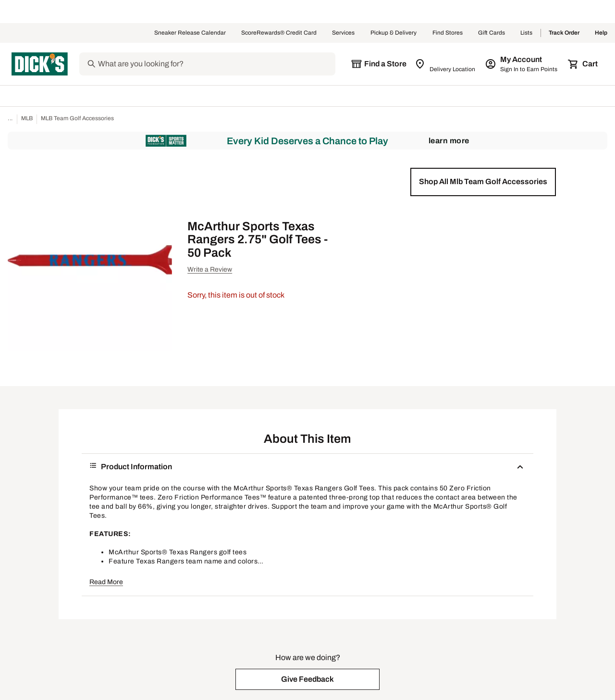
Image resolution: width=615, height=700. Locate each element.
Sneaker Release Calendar (190, 33)
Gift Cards (492, 33)
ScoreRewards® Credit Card (279, 33)
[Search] (216, 64)
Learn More (449, 141)
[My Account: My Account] (522, 64)
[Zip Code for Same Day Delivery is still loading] (446, 64)
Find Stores (448, 33)
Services (344, 33)
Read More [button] (106, 582)
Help (601, 33)
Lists (527, 33)
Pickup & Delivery (394, 33)
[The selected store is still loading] (379, 64)
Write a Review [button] (210, 269)
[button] (483, 182)
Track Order (564, 33)
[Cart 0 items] (583, 64)
